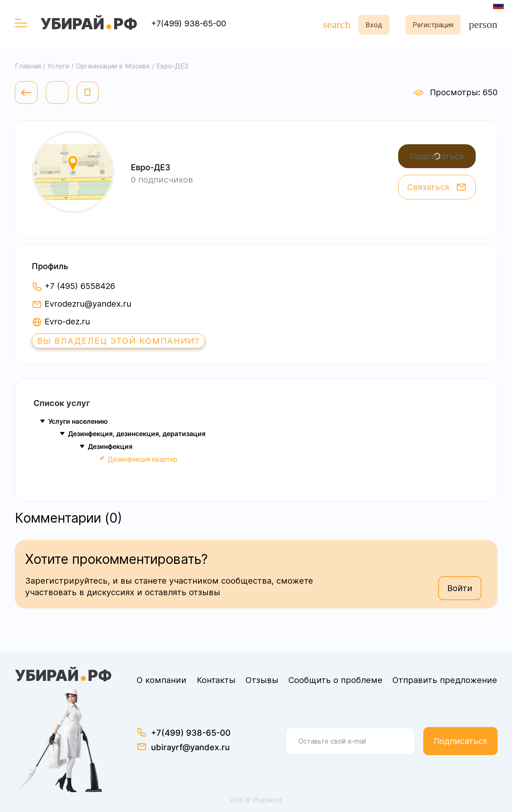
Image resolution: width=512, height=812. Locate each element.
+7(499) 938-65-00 (189, 23)
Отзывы (262, 680)
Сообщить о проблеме (335, 680)
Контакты (216, 680)
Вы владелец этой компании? (118, 341)
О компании (162, 680)
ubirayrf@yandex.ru (190, 747)
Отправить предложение (445, 680)
